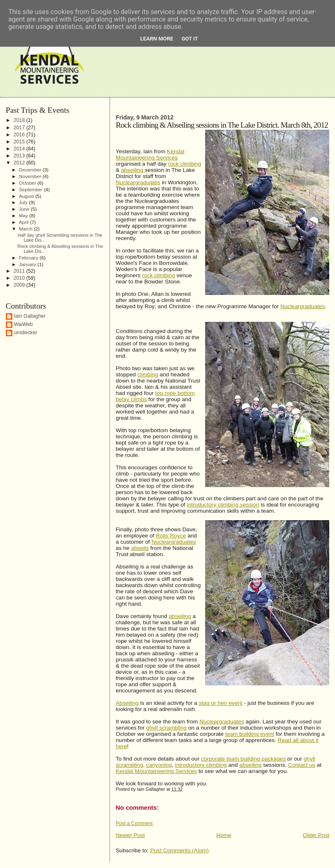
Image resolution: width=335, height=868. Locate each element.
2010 (20, 278)
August (27, 196)
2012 (20, 163)
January (28, 264)
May (24, 215)
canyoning (159, 765)
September (31, 189)
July (24, 202)
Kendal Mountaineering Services (150, 155)
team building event (249, 734)
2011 (20, 271)
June (25, 209)
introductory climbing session (223, 505)
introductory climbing (201, 765)
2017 (20, 128)
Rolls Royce (171, 536)
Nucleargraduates (138, 182)
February (29, 258)
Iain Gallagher (30, 316)
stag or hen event (221, 703)
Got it (190, 39)
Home (224, 835)
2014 (20, 149)
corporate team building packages (243, 759)
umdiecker (26, 333)
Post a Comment (134, 823)
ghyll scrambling (166, 728)
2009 (20, 285)
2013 (20, 156)
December (31, 170)
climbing (148, 375)
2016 (20, 135)
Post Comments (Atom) (179, 850)
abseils (140, 548)
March (26, 229)
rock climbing (184, 164)
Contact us (302, 765)
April (25, 222)
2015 (20, 142)
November (31, 176)
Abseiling (127, 703)
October (28, 183)
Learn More (157, 39)
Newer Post (130, 835)
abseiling (133, 170)
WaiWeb (24, 324)
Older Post (316, 835)
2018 (20, 120)
